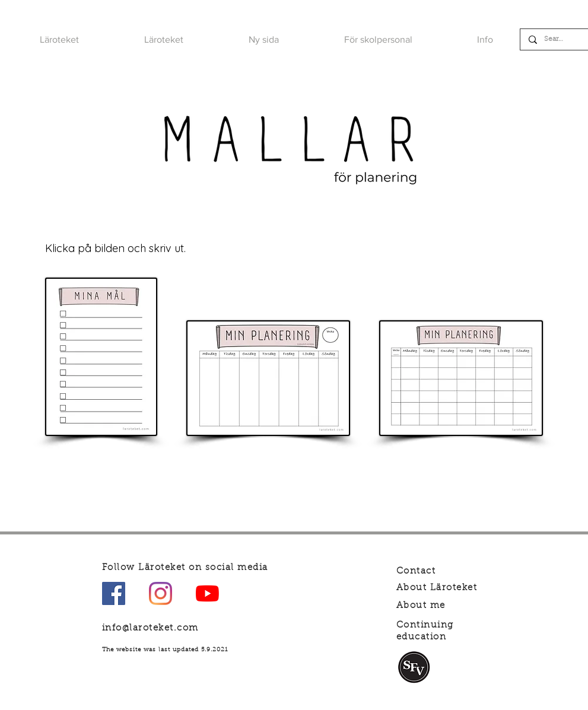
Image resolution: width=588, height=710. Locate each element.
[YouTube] (207, 593)
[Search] (555, 39)
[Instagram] (160, 593)
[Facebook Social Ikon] (114, 593)
